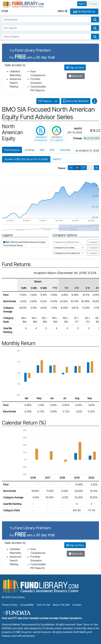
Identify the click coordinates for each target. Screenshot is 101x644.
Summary (65, 150)
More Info (76, 76)
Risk (42, 150)
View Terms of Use (87, 624)
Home (5, 11)
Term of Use (43, 605)
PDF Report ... (48, 101)
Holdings (30, 150)
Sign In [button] (82, 4)
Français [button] (93, 4)
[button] (95, 20)
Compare (93, 242)
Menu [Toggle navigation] (63, 11)
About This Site (61, 605)
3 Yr (77, 168)
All (97, 168)
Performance (12, 150)
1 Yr (71, 168)
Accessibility (27, 605)
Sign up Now (75, 67)
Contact (77, 605)
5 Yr (83, 168)
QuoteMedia (47, 624)
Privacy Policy (10, 605)
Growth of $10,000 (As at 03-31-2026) (26, 159)
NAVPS (57, 159)
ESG (52, 150)
